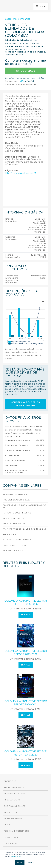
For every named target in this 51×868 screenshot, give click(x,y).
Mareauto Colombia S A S (17, 513)
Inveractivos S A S (13, 551)
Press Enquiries (13, 819)
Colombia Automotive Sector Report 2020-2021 (26, 703)
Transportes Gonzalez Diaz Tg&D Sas (24, 529)
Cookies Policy (16, 856)
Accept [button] (20, 863)
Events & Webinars (14, 806)
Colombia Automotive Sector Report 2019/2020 (26, 753)
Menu (41, 6)
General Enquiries (14, 794)
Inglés (21, 81)
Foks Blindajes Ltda (14, 545)
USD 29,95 (26, 71)
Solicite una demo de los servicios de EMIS (26, 404)
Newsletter (11, 812)
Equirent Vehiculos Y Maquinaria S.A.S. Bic (25, 506)
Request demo (12, 800)
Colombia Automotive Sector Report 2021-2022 (26, 653)
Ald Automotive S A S (14, 518)
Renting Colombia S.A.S (16, 495)
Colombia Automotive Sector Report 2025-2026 (26, 603)
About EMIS (10, 781)
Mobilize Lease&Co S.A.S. (16, 500)
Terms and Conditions (16, 831)
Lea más (26, 615)
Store (7, 825)
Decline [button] (31, 863)
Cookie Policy (12, 843)
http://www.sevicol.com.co (21, 173)
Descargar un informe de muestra (21, 85)
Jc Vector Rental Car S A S (18, 540)
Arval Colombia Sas (14, 524)
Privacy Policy (12, 837)
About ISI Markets (14, 787)
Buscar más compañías (18, 19)
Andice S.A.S (9, 534)
